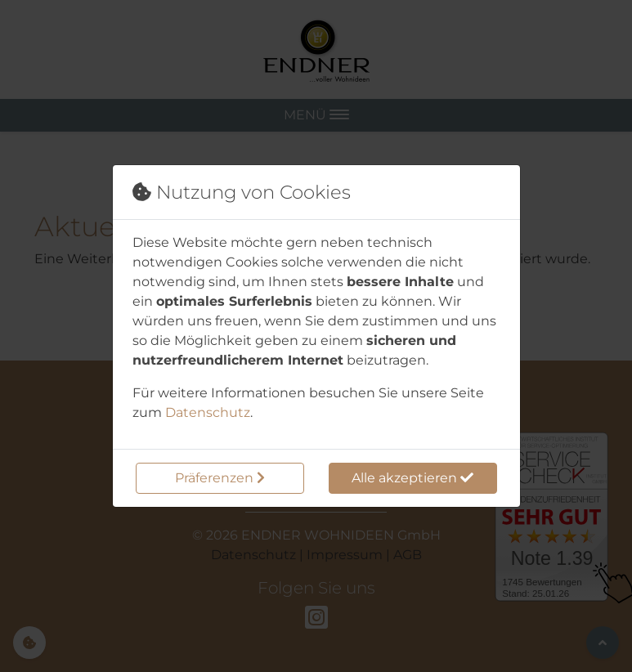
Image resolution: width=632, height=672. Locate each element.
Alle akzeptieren (412, 478)
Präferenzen (220, 478)
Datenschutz (208, 412)
